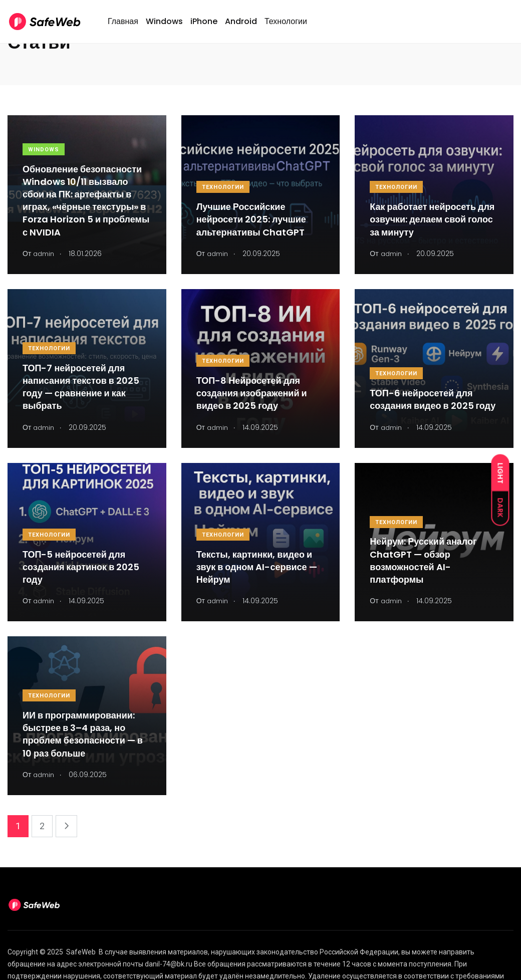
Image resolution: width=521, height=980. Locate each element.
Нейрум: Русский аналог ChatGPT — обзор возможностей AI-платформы (423, 561)
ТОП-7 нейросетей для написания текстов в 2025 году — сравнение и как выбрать (81, 387)
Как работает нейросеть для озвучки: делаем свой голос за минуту (432, 219)
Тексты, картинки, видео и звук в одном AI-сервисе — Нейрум (257, 567)
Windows (164, 27)
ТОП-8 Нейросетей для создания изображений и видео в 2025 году (252, 393)
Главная (123, 27)
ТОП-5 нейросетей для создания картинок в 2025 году (81, 567)
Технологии (286, 27)
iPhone (204, 27)
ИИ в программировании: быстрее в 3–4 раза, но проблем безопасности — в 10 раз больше (83, 734)
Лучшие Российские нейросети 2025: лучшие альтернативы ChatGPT (251, 219)
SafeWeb (81, 952)
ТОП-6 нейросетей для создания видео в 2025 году (433, 399)
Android (241, 27)
